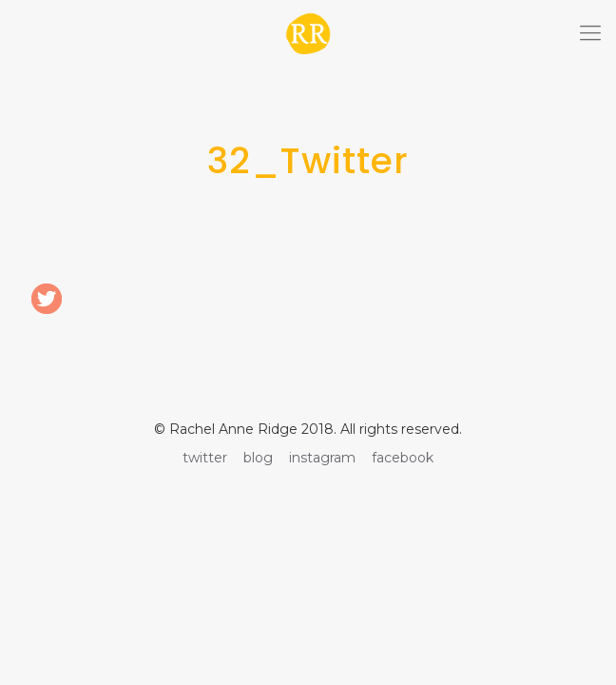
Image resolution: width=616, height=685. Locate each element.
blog (258, 458)
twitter (205, 458)
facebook (403, 458)
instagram (322, 458)
